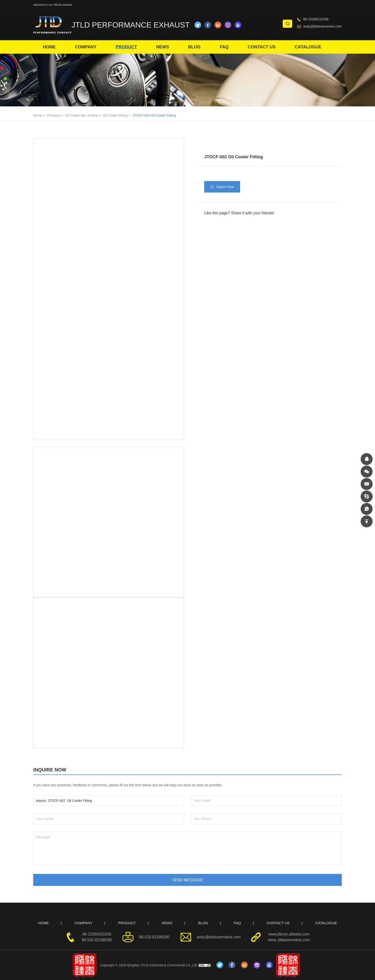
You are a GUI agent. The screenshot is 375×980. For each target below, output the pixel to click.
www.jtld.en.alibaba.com (289, 934)
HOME (49, 47)
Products (53, 115)
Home (38, 115)
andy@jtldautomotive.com (323, 26)
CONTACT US (262, 47)
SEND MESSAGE (187, 880)
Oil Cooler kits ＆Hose (82, 115)
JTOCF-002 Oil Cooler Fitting (154, 115)
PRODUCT (126, 47)
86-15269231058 (316, 19)
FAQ (224, 47)
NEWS (163, 47)
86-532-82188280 (97, 940)
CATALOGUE (308, 47)
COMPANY (86, 47)
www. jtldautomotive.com (289, 940)
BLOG (194, 47)
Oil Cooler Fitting (115, 115)
